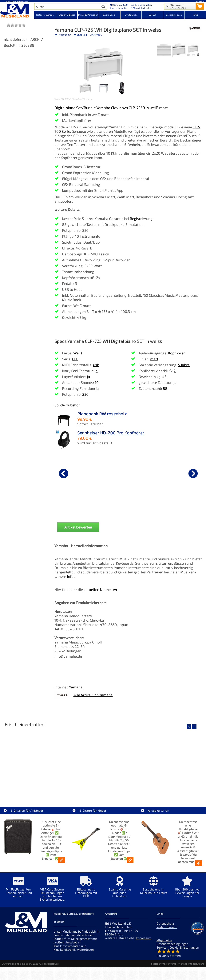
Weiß (78, 353)
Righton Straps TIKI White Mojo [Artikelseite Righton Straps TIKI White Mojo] (103, 789)
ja (96, 371)
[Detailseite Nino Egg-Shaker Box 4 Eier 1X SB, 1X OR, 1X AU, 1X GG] (36, 762)
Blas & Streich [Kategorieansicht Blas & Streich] (109, 15)
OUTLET (82, 35)
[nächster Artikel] (193, 473)
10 (97, 382)
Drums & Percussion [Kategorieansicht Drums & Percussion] (88, 15)
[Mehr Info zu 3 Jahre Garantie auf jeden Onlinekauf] (120, 890)
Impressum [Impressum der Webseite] (144, 938)
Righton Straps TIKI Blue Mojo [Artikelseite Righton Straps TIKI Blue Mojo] (170, 789)
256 (85, 394)
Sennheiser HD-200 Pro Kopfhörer (111, 433)
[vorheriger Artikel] (64, 473)
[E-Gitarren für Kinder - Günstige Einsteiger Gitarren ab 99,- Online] (130, 860)
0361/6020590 (119, 5)
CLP (75, 359)
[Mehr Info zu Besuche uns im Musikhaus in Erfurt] (154, 888)
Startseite (64, 35)
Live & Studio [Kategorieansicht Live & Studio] (131, 15)
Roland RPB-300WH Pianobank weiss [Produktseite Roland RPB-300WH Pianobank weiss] (124, 504)
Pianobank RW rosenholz (102, 414)
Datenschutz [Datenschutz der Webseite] (165, 923)
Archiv (98, 35)
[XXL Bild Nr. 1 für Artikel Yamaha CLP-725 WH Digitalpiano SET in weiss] (193, 51)
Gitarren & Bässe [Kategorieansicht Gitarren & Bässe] (67, 15)
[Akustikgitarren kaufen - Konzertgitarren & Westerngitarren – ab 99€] (199, 863)
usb (96, 365)
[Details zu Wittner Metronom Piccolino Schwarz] (174, 473)
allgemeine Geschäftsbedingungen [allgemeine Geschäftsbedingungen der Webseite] (172, 942)
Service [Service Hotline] (162, 947)
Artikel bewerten (78, 527)
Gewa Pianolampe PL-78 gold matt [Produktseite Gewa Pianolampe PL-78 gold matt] (74, 504)
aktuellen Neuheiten (100, 590)
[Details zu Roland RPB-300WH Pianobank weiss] (124, 473)
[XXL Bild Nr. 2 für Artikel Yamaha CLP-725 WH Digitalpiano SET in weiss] (179, 51)
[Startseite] (17, 11)
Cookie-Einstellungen (184, 947)
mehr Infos (66, 576)
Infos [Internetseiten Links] (195, 15)
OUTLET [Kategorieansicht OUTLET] (153, 15)
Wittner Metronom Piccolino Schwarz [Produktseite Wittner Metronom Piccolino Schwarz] (174, 504)
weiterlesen (85, 949)
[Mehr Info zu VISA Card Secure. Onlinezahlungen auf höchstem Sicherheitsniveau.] (52, 891)
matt (154, 359)
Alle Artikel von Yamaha (93, 695)
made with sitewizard (193, 964)
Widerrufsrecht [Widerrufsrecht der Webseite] (167, 927)
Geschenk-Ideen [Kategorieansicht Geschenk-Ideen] (174, 15)
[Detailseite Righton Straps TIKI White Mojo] (103, 762)
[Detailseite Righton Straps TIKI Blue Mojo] (170, 762)
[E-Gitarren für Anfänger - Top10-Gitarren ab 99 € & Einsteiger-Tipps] (61, 860)
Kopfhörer (176, 353)
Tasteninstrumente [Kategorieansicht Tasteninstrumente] (45, 15)
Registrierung (141, 219)
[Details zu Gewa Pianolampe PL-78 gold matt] (74, 473)
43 (164, 377)
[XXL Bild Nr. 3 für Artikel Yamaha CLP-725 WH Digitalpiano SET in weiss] (164, 51)
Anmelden (201, 1)
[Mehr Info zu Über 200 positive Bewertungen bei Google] (187, 890)
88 (165, 388)
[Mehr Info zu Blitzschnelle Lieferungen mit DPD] (86, 890)
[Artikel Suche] (67, 6)
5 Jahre (184, 365)
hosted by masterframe (164, 964)
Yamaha (76, 687)
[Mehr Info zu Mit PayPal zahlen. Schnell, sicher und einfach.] (19, 890)
